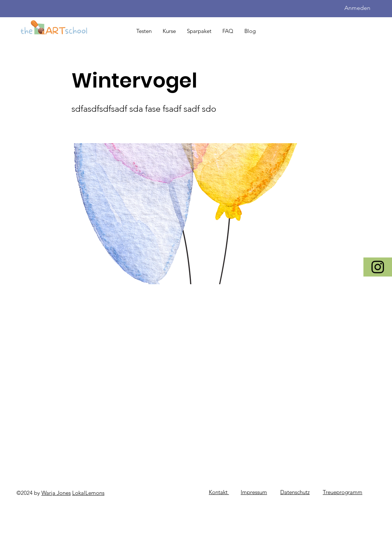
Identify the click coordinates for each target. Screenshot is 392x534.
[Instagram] (378, 267)
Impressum (254, 492)
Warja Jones (56, 493)
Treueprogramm (343, 492)
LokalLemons (88, 493)
